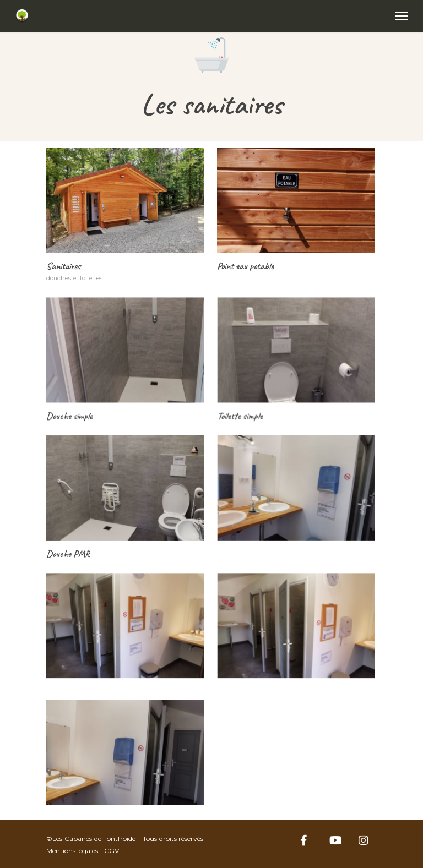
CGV (112, 851)
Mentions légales (72, 851)
